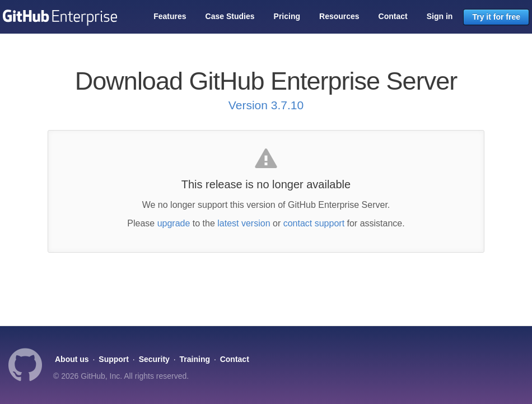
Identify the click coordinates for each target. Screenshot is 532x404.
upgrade (174, 223)
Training (195, 359)
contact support (314, 223)
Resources (339, 16)
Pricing (287, 16)
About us (72, 359)
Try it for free (496, 17)
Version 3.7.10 (266, 105)
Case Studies (230, 16)
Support (114, 359)
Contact (393, 16)
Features (170, 16)
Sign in (440, 16)
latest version (244, 223)
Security (154, 359)
